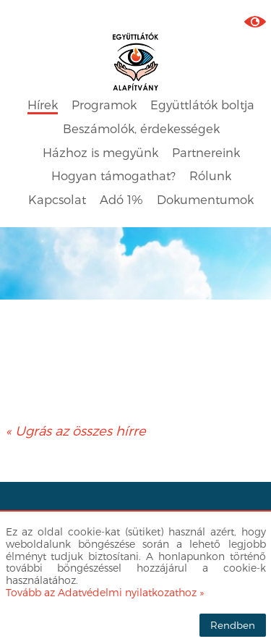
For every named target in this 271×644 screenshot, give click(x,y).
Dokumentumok (205, 199)
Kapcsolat (57, 199)
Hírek (43, 105)
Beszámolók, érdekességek (141, 128)
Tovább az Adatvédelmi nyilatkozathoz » (105, 592)
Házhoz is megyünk (100, 152)
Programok (104, 105)
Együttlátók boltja (202, 105)
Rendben (233, 625)
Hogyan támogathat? (113, 175)
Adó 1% (121, 199)
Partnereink (206, 152)
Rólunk (210, 175)
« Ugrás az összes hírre (76, 430)
